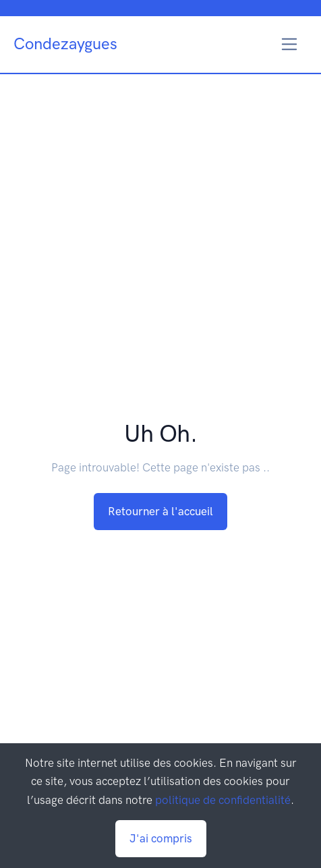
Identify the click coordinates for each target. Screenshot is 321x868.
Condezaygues (65, 44)
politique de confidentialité (223, 800)
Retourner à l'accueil (160, 511)
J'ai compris (161, 838)
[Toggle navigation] (290, 44)
